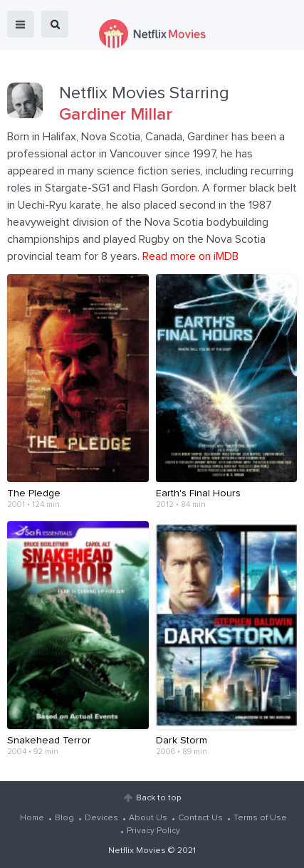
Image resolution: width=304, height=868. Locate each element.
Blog (64, 818)
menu (21, 24)
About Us (148, 818)
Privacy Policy (153, 831)
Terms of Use (260, 818)
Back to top (158, 798)
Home (32, 818)
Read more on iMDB (190, 256)
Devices (101, 818)
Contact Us (200, 818)
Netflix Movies (137, 851)
